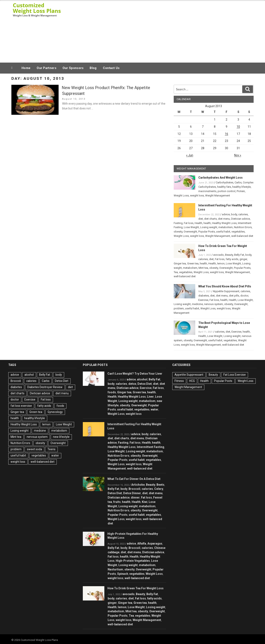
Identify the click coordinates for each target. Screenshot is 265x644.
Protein (241, 191)
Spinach (123, 574)
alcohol (29, 375)
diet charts (210, 219)
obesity (178, 232)
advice (226, 214)
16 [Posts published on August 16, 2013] (226, 134)
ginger (243, 259)
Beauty (229, 255)
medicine (197, 304)
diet (201, 219)
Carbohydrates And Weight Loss (220, 178)
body (234, 214)
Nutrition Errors (243, 227)
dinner (135, 498)
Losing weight (209, 227)
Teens (51, 449)
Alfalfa (142, 544)
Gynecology (55, 412)
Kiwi (145, 502)
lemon (221, 263)
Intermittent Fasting (151, 447)
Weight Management (218, 195)
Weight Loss (181, 195)
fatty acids (232, 259)
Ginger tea (180, 263)
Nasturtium (115, 569)
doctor (244, 296)
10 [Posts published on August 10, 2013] (238, 127)
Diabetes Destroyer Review (45, 387)
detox (132, 384)
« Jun (190, 155)
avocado (219, 255)
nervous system (214, 304)
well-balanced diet (242, 236)
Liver (150, 397)
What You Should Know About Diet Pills (225, 286)
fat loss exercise (21, 406)
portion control (226, 191)
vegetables (238, 232)
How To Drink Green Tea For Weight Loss (136, 588)
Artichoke (138, 485)
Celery (159, 489)
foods (60, 406)
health (207, 223)
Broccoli (16, 381)
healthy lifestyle (242, 187)
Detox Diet (62, 381)
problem (179, 308)
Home (26, 68)
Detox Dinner (132, 493)
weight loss (197, 195)
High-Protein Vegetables (133, 561)
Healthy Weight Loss (224, 223)
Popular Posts (207, 232)
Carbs (238, 182)
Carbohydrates (225, 182)
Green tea (193, 263)
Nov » (238, 155)
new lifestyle (61, 437)
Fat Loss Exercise (235, 375)
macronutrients (207, 191)
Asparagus (155, 544)
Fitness (179, 381)
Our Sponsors (73, 68)
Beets (160, 485)
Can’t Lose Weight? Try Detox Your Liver (135, 374)
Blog (93, 68)
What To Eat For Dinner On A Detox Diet (134, 479)
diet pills (234, 296)
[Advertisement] (174, 31)
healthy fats (224, 187)
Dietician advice (240, 219)
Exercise (203, 300)
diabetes (204, 296)
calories (243, 214)
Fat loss (189, 223)
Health (198, 223)
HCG (192, 381)
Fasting (178, 223)
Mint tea (203, 268)
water (55, 455)
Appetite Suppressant (226, 291)
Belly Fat (239, 255)
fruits (117, 502)
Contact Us (111, 68)
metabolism (226, 227)
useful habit (223, 232)
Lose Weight (191, 227)
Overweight (190, 232)
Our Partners (46, 68)
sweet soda (34, 449)
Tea (176, 272)
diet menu (224, 219)
